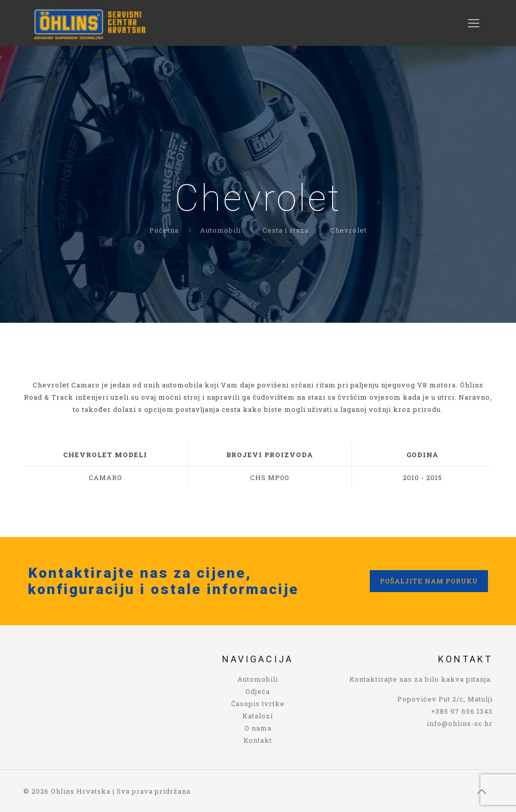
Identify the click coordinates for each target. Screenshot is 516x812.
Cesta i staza (286, 230)
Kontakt (258, 740)
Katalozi (258, 716)
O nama (258, 728)
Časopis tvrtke (258, 704)
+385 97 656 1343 (462, 711)
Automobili (221, 230)
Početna (164, 230)
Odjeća (258, 691)
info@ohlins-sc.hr (460, 723)
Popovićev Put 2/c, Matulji (445, 699)
